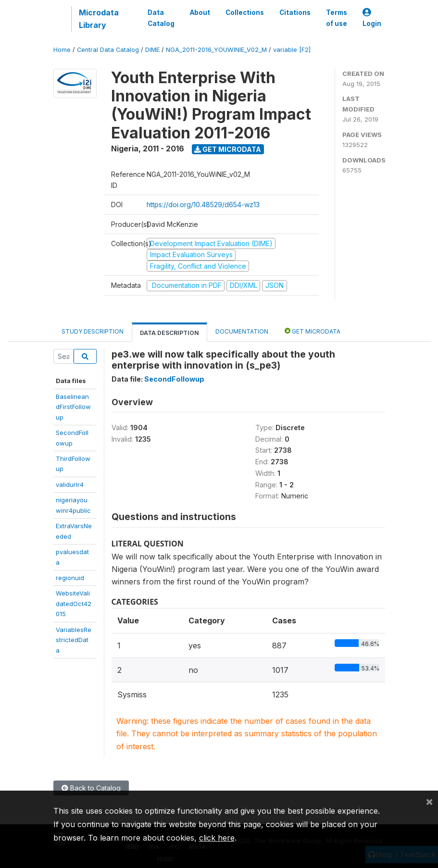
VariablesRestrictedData (74, 640)
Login (372, 18)
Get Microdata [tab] (313, 331)
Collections (245, 12)
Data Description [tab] (169, 333)
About (200, 12)
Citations (295, 12)
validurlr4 (70, 484)
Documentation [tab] (242, 331)
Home (62, 50)
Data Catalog (161, 18)
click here (217, 838)
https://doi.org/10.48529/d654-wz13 (203, 205)
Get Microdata (228, 149)
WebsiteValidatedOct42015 (74, 603)
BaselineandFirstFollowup (73, 407)
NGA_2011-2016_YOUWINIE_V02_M (216, 50)
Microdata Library (99, 19)
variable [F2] (292, 50)
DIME (152, 50)
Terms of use (337, 18)
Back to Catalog (91, 788)
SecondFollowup (174, 379)
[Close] (429, 801)
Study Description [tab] (93, 331)
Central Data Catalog (108, 50)
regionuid (70, 578)
